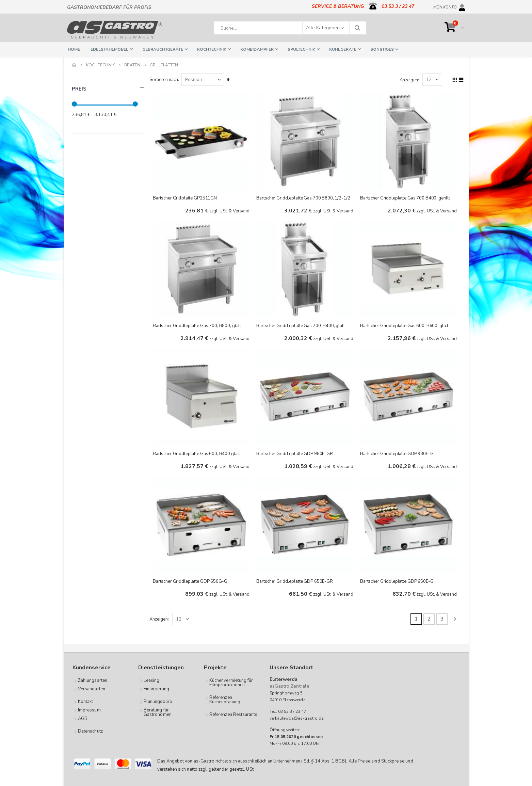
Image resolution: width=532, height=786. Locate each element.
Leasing (151, 680)
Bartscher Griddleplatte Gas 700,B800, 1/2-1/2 (304, 197)
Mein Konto (445, 6)
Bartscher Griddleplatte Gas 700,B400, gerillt (406, 197)
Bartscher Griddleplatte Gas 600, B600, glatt (405, 325)
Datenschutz (90, 731)
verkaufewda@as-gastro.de (297, 718)
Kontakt (85, 701)
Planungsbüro (158, 701)
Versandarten (92, 689)
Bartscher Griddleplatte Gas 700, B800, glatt (199, 325)
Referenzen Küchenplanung (225, 699)
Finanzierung (156, 689)
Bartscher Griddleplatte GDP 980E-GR (296, 453)
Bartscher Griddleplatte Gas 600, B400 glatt (198, 453)
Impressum (89, 710)
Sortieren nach (165, 80)
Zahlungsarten (93, 680)
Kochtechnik (100, 65)
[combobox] (290, 28)
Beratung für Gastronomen (158, 712)
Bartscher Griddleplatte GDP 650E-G (398, 580)
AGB (83, 718)
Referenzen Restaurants (233, 714)
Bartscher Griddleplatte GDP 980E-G (398, 453)
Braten (132, 65)
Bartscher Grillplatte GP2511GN (187, 197)
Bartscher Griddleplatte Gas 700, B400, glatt (302, 325)
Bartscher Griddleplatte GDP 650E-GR (296, 580)
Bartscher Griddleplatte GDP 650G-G (192, 580)
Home (74, 65)
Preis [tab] (108, 87)
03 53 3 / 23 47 (398, 6)
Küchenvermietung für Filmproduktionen (231, 682)
